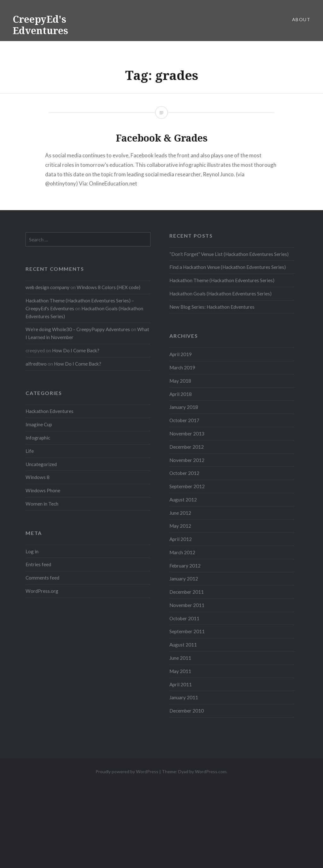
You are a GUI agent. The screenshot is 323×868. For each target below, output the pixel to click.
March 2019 (182, 367)
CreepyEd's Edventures (40, 25)
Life (30, 451)
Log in (32, 551)
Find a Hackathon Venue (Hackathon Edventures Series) (228, 267)
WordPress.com (211, 771)
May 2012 (180, 526)
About (301, 19)
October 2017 (184, 420)
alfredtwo (36, 364)
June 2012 (180, 513)
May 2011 (180, 671)
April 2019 (181, 354)
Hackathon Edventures (50, 411)
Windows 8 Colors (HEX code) (109, 287)
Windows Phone (43, 490)
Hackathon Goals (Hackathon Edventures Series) (220, 294)
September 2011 (187, 631)
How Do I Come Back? (76, 350)
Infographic (38, 438)
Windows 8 (38, 477)
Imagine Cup (39, 424)
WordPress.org (42, 591)
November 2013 (187, 434)
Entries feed (38, 564)
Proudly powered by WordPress (127, 771)
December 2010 (187, 711)
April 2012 (181, 539)
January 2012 (184, 579)
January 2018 (184, 407)
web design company (47, 287)
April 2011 (181, 684)
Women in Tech (42, 504)
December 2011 (187, 592)
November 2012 (187, 460)
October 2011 (184, 618)
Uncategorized (41, 464)
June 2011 (180, 658)
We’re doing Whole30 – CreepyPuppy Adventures (78, 329)
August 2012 (183, 500)
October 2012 (184, 473)
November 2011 (187, 605)
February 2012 (185, 566)
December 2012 (187, 447)
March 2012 (182, 552)
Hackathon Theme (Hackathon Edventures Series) (222, 280)
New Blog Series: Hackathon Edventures (212, 307)
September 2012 (187, 486)
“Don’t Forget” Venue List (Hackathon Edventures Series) (229, 254)
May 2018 (180, 381)
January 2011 (184, 697)
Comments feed (42, 578)
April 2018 (181, 394)
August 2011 (183, 645)
